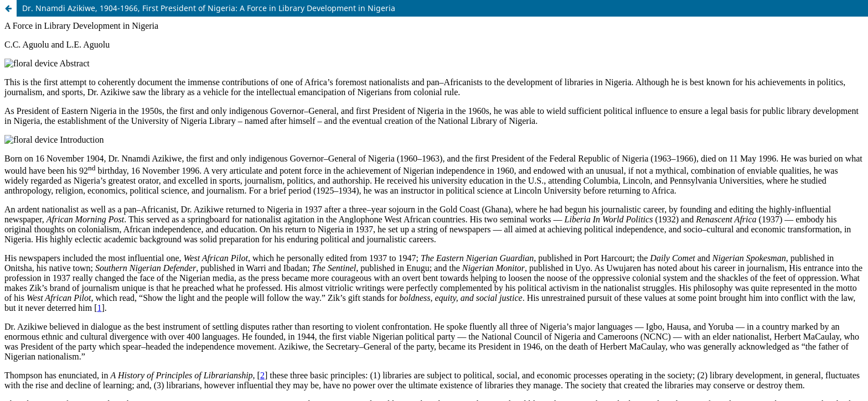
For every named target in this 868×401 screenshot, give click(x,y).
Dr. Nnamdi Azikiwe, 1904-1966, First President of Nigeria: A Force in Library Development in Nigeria (209, 8)
